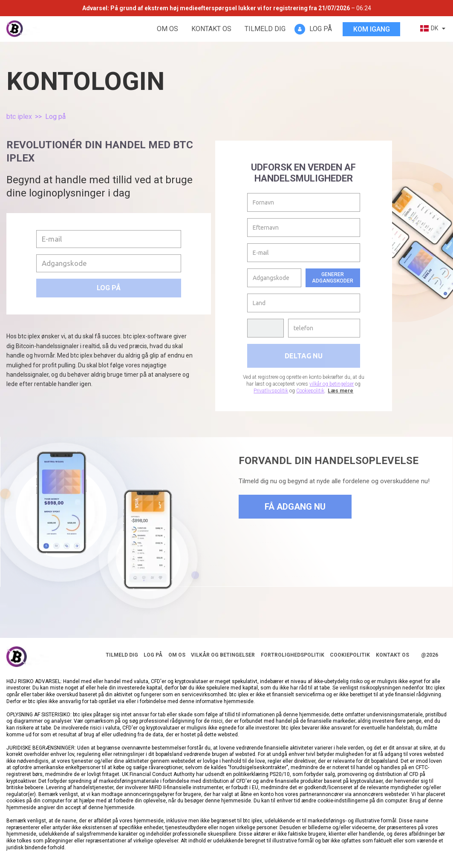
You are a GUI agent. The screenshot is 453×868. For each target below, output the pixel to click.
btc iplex (19, 117)
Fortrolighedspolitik (293, 655)
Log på (109, 288)
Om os (167, 29)
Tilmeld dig (265, 29)
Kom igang (372, 29)
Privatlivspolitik (271, 391)
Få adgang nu (295, 507)
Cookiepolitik (310, 391)
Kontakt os (211, 29)
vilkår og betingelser (332, 384)
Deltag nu (304, 356)
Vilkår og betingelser (223, 655)
